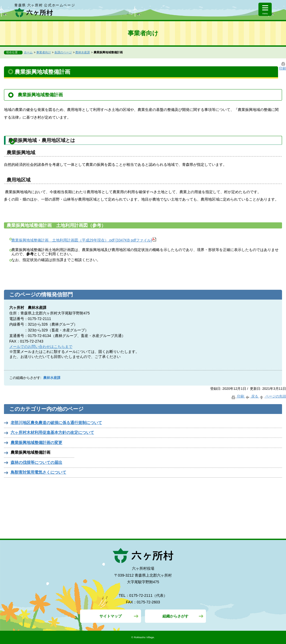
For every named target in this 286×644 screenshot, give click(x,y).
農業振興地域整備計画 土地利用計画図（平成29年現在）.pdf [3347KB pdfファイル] (84, 240)
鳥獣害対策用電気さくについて (38, 472)
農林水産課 (83, 52)
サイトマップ (111, 616)
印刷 (238, 396)
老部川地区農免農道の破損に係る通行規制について (56, 423)
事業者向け (44, 52)
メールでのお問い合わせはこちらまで (41, 347)
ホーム (28, 52)
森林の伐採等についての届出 (36, 462)
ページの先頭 (272, 396)
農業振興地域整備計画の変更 (36, 442)
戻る (252, 396)
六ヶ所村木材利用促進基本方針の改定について (52, 432)
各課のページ (63, 52)
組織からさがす (175, 616)
